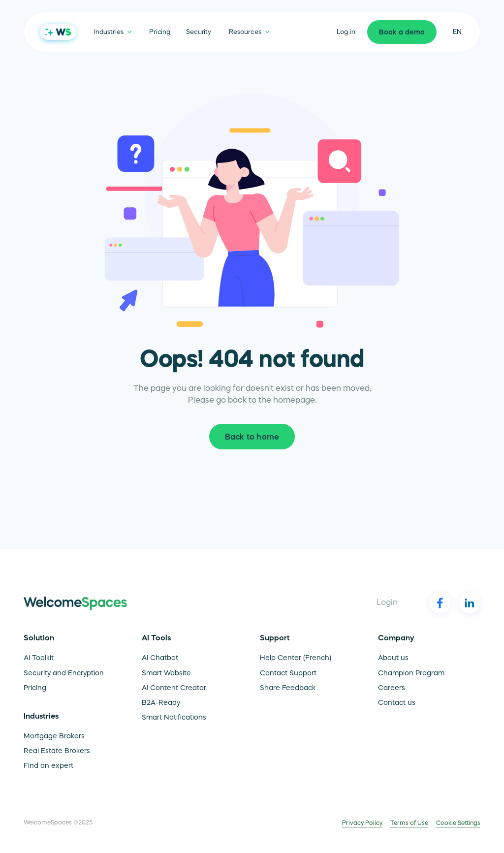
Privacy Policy (362, 823)
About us (393, 659)
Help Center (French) (296, 659)
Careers (392, 689)
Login (387, 603)
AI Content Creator (174, 689)
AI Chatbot (160, 659)
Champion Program (411, 674)
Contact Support (288, 674)
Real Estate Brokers (57, 752)
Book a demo (402, 33)
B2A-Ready (161, 703)
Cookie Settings (458, 823)
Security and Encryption (64, 674)
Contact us (397, 703)
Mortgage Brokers (54, 737)
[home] (58, 32)
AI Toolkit (39, 659)
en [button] (457, 32)
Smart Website (166, 674)
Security (199, 32)
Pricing (160, 32)
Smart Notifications (174, 718)
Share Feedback (288, 689)
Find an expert (48, 766)
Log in (346, 32)
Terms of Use (409, 823)
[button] (113, 32)
